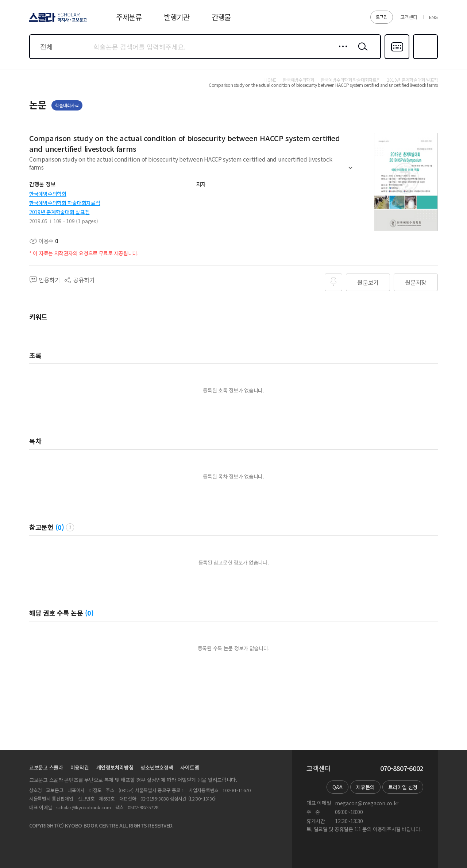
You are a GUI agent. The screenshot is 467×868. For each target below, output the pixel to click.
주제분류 (129, 17)
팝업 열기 (70, 527)
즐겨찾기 (424, 58)
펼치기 (350, 171)
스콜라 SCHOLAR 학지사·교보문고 (57, 22)
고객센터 (409, 17)
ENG (433, 17)
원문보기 (368, 282)
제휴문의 (365, 787)
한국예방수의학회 (48, 194)
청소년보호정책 (157, 767)
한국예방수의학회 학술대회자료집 (65, 203)
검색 (361, 52)
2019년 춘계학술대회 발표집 (59, 212)
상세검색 (341, 52)
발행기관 (177, 17)
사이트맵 (190, 767)
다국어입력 (397, 58)
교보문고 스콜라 (46, 767)
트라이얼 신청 (403, 787)
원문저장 (416, 282)
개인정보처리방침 (115, 767)
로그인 (382, 17)
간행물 (221, 17)
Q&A (337, 787)
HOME (270, 80)
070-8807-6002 (402, 768)
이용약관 (80, 767)
